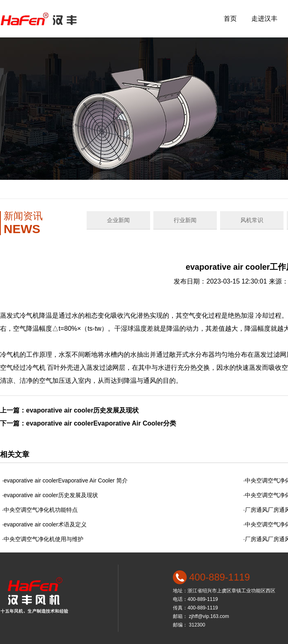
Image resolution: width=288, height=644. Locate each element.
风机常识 (252, 220)
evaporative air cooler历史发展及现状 (82, 410)
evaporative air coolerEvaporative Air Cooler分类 (101, 423)
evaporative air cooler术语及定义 (45, 524)
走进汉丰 (264, 19)
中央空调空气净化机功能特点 (41, 510)
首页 (230, 19)
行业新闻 (185, 220)
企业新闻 (118, 220)
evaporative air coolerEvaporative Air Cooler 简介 (66, 480)
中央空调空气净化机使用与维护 (44, 539)
